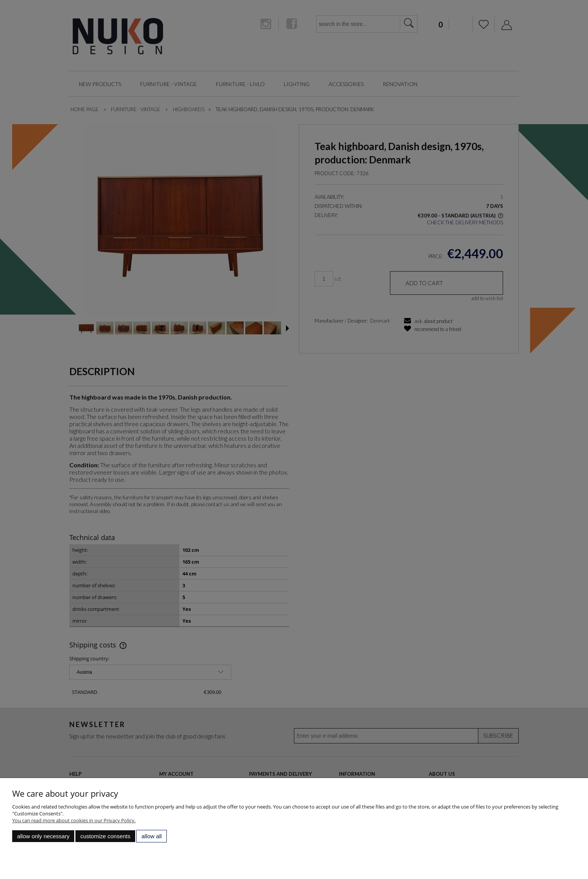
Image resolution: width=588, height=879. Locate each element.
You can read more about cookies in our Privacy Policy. (74, 820)
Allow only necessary (43, 836)
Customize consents (105, 836)
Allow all (152, 836)
